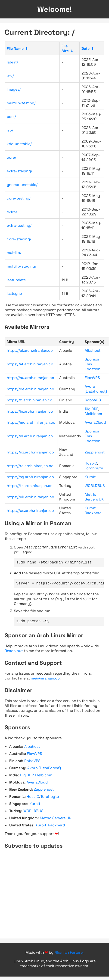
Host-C (91, 463)
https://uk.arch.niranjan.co (30, 497)
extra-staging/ (19, 171)
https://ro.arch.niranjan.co (30, 466)
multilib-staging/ (22, 266)
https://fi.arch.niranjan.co (30, 400)
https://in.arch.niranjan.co (30, 411)
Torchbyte (94, 468)
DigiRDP (91, 409)
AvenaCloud (95, 422)
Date (86, 49)
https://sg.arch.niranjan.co (30, 477)
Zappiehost (95, 452)
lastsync (14, 293)
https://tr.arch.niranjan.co (30, 486)
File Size (65, 48)
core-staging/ (19, 239)
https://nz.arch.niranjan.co (30, 452)
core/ (11, 157)
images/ (14, 89)
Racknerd (93, 513)
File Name (15, 49)
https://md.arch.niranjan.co (31, 422)
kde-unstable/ (19, 144)
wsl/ (10, 76)
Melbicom (93, 414)
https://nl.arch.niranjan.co (30, 436)
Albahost (93, 350)
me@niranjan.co (45, 682)
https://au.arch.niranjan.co (30, 378)
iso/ (10, 130)
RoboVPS (93, 400)
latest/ (12, 62)
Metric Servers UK (94, 497)
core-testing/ (19, 198)
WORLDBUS (95, 486)
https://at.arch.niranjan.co (30, 364)
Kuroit (90, 477)
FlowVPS (92, 378)
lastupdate (16, 280)
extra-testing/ (19, 225)
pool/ (11, 117)
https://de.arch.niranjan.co (30, 389)
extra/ (12, 212)
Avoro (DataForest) (96, 389)
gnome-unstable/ (22, 185)
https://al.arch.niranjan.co (30, 350)
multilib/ (14, 253)
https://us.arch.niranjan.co (30, 511)
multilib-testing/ (21, 103)
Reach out (14, 654)
